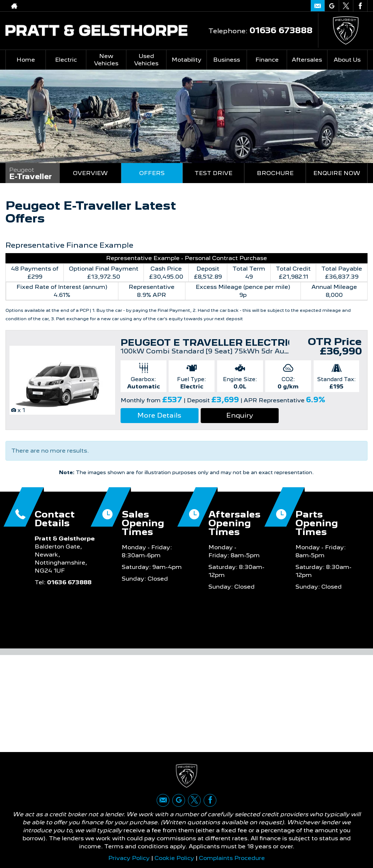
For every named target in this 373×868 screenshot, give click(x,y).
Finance (267, 60)
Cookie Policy (174, 858)
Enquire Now (337, 173)
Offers (152, 173)
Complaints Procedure (232, 858)
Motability (186, 60)
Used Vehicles (146, 60)
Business (227, 60)
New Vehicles (106, 60)
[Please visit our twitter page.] (346, 6)
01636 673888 (272, 6)
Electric (66, 60)
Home (26, 60)
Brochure (275, 173)
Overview (90, 173)
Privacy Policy (129, 858)
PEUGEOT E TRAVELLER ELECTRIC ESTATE (229, 342)
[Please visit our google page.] (332, 6)
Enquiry (240, 415)
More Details (159, 415)
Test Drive (213, 173)
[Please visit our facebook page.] (360, 6)
